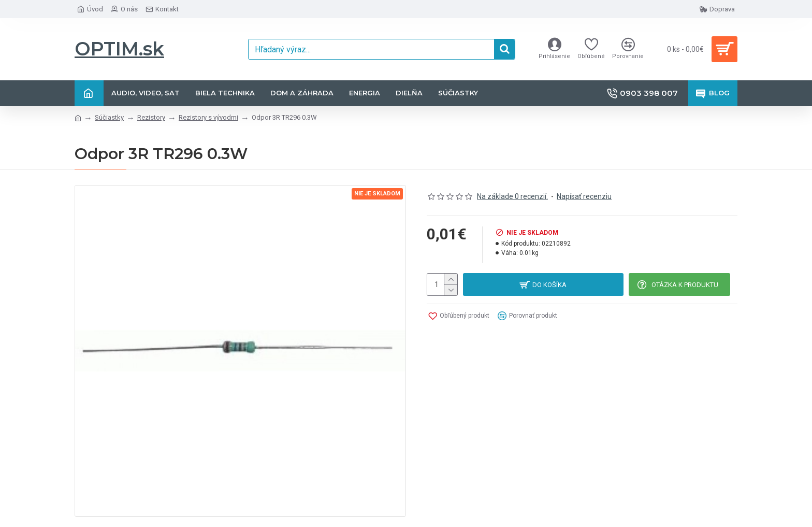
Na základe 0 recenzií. (512, 196)
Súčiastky (109, 117)
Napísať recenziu (584, 196)
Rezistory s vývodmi (208, 117)
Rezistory (151, 117)
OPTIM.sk (119, 49)
